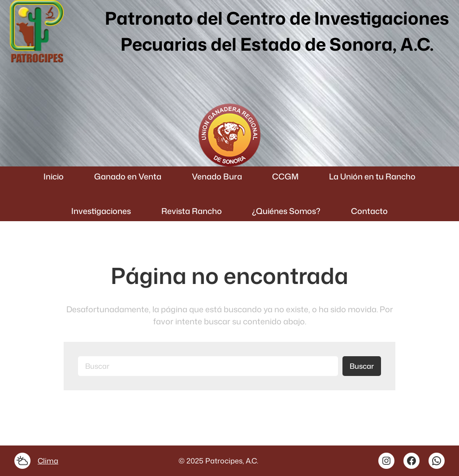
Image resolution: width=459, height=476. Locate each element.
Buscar (362, 366)
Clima (48, 461)
